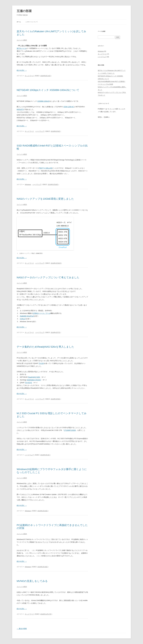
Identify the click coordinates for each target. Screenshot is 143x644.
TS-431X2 (28, 383)
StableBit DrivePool (27, 316)
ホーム (19, 22)
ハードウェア (40, 131)
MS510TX (20, 109)
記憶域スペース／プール (42, 313)
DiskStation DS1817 (34, 380)
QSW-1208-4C (69, 107)
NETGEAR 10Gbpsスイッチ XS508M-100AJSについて (48, 90)
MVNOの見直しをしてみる (32, 581)
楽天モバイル (21, 48)
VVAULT (23, 319)
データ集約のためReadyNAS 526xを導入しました (45, 347)
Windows (28, 184)
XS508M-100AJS (43, 101)
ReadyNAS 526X (34, 377)
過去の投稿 (22, 629)
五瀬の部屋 (24, 11)
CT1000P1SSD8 (70, 430)
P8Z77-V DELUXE (46, 168)
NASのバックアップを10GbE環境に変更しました (45, 199)
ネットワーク (29, 76)
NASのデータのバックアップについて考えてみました (48, 277)
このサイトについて (32, 22)
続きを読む (22, 70)
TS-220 (41, 363)
